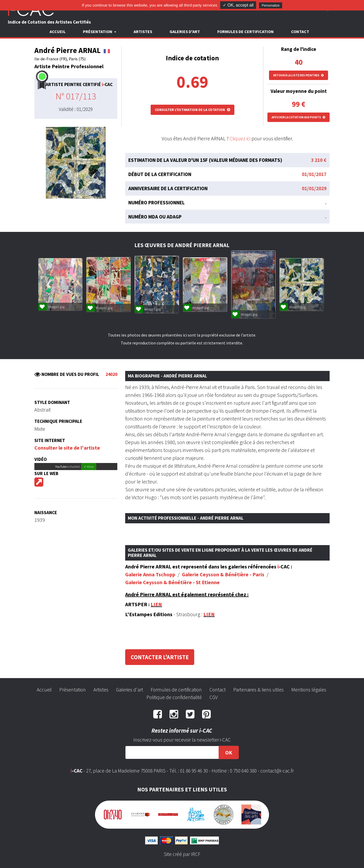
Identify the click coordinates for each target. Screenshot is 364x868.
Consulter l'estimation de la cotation (192, 110)
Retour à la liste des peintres (299, 75)
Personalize (271, 5)
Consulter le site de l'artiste (67, 448)
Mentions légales (309, 690)
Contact (300, 31)
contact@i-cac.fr (277, 771)
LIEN (156, 604)
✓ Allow (89, 467)
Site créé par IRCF (182, 854)
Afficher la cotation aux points (299, 117)
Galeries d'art (185, 31)
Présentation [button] (98, 31)
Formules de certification (246, 31)
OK (229, 752)
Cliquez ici (240, 138)
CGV (213, 697)
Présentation (73, 690)
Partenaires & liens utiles (259, 690)
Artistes (143, 31)
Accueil (58, 31)
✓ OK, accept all (238, 5)
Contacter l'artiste (160, 657)
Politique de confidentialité (174, 697)
